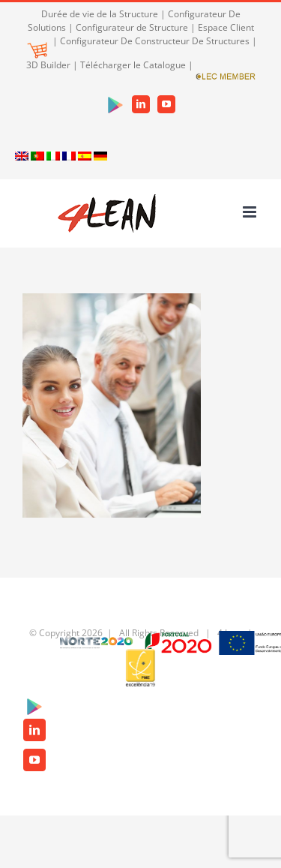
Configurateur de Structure (132, 27)
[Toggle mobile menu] (251, 212)
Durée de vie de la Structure (100, 14)
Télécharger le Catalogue (133, 65)
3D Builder (48, 65)
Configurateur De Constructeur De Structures (155, 41)
